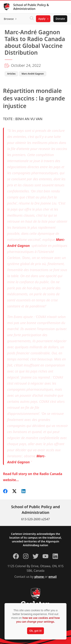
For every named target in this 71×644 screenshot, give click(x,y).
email (53, 577)
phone (40, 577)
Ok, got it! (35, 631)
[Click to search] (32, 19)
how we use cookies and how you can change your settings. (38, 620)
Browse (9, 19)
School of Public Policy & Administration (31, 7)
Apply (42, 19)
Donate (60, 19)
